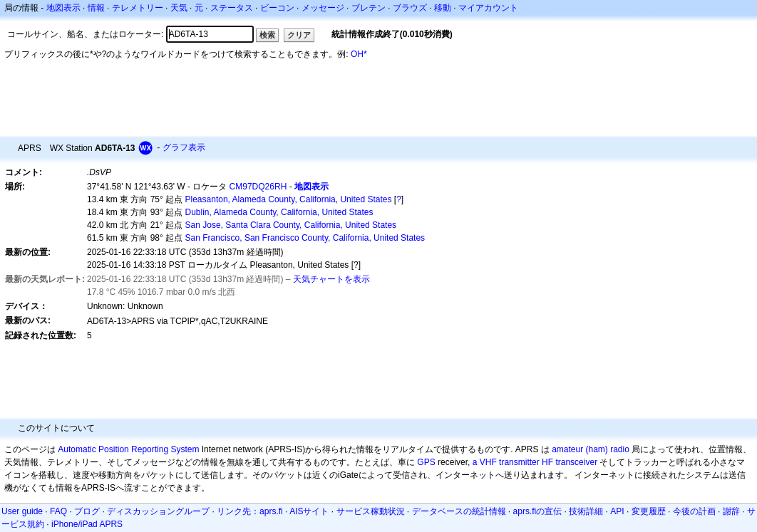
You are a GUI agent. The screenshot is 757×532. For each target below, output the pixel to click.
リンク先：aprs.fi (250, 511)
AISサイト (309, 511)
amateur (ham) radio (591, 449)
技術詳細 (586, 511)
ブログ (87, 511)
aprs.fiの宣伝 (538, 511)
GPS (426, 462)
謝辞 (731, 511)
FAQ (58, 511)
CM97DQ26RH (258, 187)
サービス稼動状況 (371, 511)
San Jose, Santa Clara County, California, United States (291, 225)
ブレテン (369, 8)
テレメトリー (138, 8)
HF (547, 462)
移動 (443, 8)
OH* (359, 54)
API (617, 511)
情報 (96, 8)
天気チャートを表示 (331, 279)
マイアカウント (488, 8)
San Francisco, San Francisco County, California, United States (305, 238)
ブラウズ (410, 8)
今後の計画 (694, 511)
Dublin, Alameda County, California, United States (279, 212)
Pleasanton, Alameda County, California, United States (289, 199)
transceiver (576, 462)
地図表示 (63, 8)
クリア (299, 35)
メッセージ (323, 8)
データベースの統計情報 (459, 511)
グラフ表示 (184, 147)
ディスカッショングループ (158, 511)
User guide (22, 511)
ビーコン (277, 8)
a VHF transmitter (506, 462)
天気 (179, 8)
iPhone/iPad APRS (87, 524)
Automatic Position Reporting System (128, 449)
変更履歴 (649, 511)
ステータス (232, 8)
